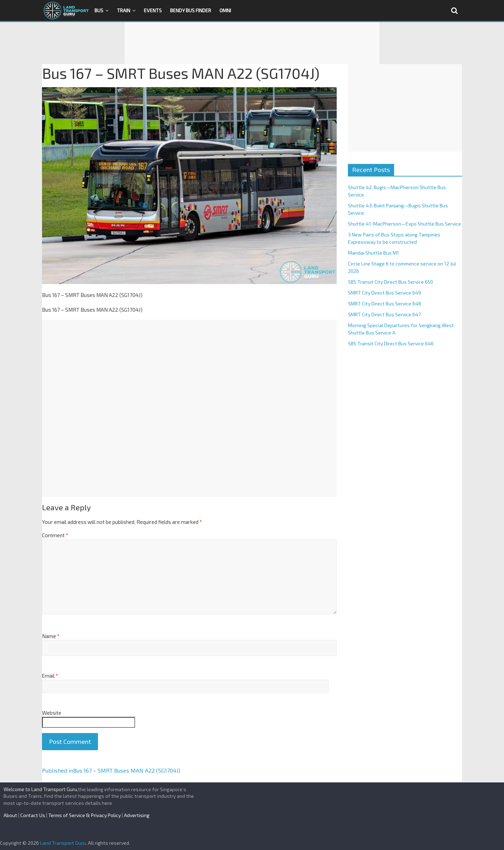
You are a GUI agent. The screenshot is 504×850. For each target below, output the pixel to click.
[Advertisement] (252, 43)
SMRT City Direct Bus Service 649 (384, 293)
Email (50, 676)
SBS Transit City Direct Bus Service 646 (391, 343)
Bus (99, 10)
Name (51, 636)
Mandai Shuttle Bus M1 (373, 253)
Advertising (137, 815)
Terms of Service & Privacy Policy (85, 815)
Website (52, 713)
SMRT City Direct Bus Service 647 (384, 314)
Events (153, 10)
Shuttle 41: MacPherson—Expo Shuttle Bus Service (404, 224)
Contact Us (33, 815)
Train (124, 10)
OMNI (225, 10)
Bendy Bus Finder (191, 10)
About (10, 815)
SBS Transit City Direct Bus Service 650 (390, 282)
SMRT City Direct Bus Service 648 (384, 303)
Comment (55, 535)
